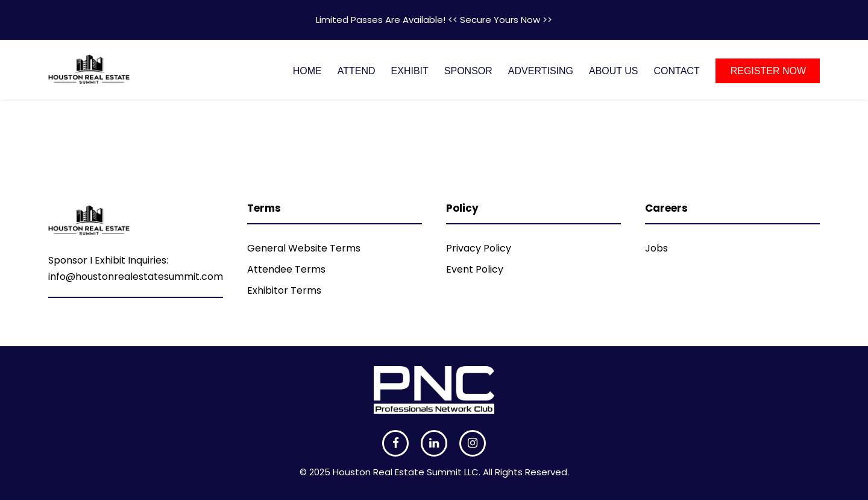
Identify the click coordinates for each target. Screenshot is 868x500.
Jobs (656, 248)
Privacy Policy (479, 248)
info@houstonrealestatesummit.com (136, 277)
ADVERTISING (541, 71)
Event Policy (475, 269)
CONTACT (677, 71)
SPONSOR (468, 71)
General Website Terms (304, 248)
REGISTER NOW (768, 71)
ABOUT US (614, 71)
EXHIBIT (410, 71)
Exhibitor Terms (284, 290)
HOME (307, 71)
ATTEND (357, 71)
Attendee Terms (286, 269)
